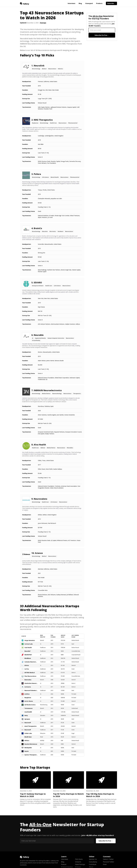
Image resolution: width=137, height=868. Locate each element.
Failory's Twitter (108, 859)
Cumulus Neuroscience (31, 662)
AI (33, 338)
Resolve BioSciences (31, 744)
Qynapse (27, 719)
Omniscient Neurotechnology (31, 683)
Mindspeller (28, 748)
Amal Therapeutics (30, 726)
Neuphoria (28, 698)
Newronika (28, 680)
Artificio (27, 694)
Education (45, 231)
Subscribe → (111, 3)
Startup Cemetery (67, 867)
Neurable (39, 335)
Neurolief (27, 651)
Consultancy (93, 862)
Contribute (93, 864)
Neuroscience (52, 69)
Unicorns (78, 862)
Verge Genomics (30, 640)
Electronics (53, 231)
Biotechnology (36, 69)
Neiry (26, 715)
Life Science (45, 177)
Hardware (61, 231)
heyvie (27, 751)
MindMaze (28, 658)
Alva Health (40, 445)
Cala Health (28, 648)
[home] (25, 3)
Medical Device (46, 394)
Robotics (60, 69)
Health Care (53, 123)
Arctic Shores (29, 701)
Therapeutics (77, 394)
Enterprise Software (38, 286)
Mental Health (55, 177)
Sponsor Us (93, 859)
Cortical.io (28, 687)
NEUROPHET (28, 655)
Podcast (64, 864)
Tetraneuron (28, 708)
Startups (43, 23)
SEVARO (38, 282)
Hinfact (27, 740)
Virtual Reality (36, 340)
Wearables (70, 448)
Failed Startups (80, 864)
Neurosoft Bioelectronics (31, 690)
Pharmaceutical (73, 123)
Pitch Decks (79, 859)
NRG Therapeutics (43, 120)
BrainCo (38, 228)
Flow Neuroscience (30, 676)
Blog (80, 3)
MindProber (28, 737)
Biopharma (35, 123)
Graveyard (89, 3)
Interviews (71, 3)
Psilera (37, 174)
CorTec (27, 669)
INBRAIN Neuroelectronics (48, 390)
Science (39, 553)
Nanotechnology (57, 394)
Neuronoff (28, 723)
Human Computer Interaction (56, 338)
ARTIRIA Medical (30, 673)
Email (105, 864)
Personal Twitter (109, 862)
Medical (44, 69)
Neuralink (39, 66)
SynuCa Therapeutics (31, 755)
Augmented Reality (40, 338)
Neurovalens (40, 499)
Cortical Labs (29, 644)
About (91, 867)
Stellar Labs (28, 733)
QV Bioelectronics (30, 705)
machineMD (28, 712)
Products (99, 3)
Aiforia (27, 665)
